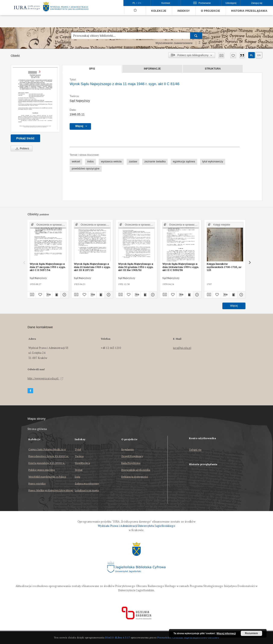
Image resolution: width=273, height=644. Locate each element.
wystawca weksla (111, 162)
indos (90, 162)
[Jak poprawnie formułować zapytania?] (200, 43)
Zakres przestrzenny (87, 483)
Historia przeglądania (249, 11)
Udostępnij (231, 3)
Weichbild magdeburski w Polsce (47, 477)
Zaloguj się (195, 450)
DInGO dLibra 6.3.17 (118, 637)
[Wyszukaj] (196, 36)
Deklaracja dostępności (135, 477)
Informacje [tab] (152, 69)
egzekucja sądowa (184, 162)
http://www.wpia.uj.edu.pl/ (45, 378)
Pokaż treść (25, 138)
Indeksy (184, 11)
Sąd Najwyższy (80, 101)
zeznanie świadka (155, 162)
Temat (79, 470)
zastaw (133, 162)
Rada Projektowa (131, 463)
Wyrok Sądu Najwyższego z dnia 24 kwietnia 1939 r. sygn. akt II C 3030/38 (181, 267)
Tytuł (78, 449)
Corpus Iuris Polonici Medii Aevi (47, 449)
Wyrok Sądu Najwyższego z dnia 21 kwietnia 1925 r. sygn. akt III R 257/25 (92, 267)
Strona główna (37, 429)
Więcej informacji (226, 633)
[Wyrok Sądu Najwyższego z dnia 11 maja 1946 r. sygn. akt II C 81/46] (35, 99)
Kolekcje (159, 11)
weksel (76, 162)
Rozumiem (252, 633)
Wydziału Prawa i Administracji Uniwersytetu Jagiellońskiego (136, 526)
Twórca (79, 456)
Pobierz (22, 149)
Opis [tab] (92, 69)
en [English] (140, 3)
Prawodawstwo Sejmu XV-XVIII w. (49, 456)
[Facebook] (30, 391)
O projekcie (211, 11)
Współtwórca (82, 463)
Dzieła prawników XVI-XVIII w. (47, 463)
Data (77, 477)
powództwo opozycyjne (86, 169)
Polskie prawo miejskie (42, 470)
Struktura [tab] (213, 69)
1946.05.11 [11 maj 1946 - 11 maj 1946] (77, 114)
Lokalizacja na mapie (87, 490)
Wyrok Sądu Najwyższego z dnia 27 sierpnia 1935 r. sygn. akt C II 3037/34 (48, 267)
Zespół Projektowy (132, 456)
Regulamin (128, 449)
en (259, 55)
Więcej (234, 306)
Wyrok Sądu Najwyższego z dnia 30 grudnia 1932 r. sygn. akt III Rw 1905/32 (136, 267)
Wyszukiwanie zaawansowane (174, 43)
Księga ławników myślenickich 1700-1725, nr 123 (224, 267)
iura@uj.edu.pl (182, 348)
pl (251, 55)
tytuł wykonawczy (213, 162)
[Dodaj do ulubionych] (233, 55)
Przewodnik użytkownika (136, 470)
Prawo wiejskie (37, 483)
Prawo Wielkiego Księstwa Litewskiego (51, 490)
